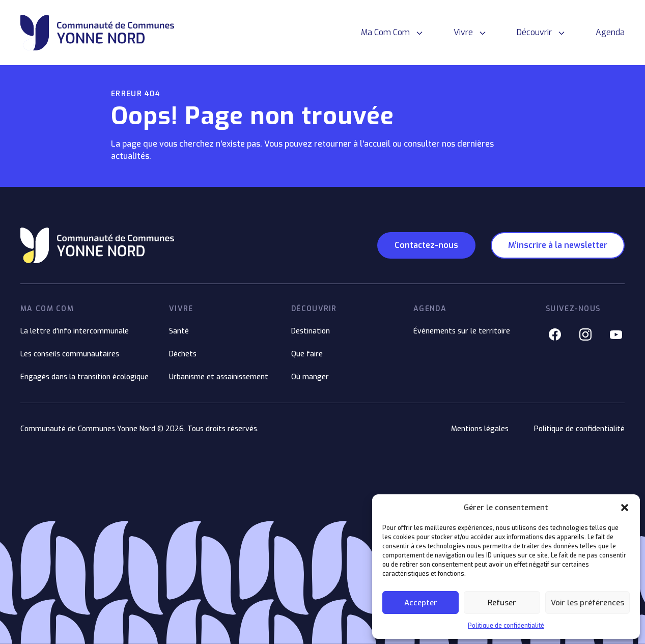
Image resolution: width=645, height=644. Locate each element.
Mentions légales (480, 429)
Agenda (610, 32)
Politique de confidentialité (506, 626)
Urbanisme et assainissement (219, 377)
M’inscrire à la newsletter (558, 245)
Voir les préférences (587, 603)
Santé (179, 331)
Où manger (310, 377)
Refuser (502, 603)
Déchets (183, 354)
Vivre (463, 32)
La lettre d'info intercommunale (75, 331)
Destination (311, 331)
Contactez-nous (426, 245)
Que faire (307, 354)
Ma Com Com (385, 32)
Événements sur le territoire (462, 331)
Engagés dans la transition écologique (85, 377)
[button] (625, 508)
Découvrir (534, 32)
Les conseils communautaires (70, 354)
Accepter (421, 603)
